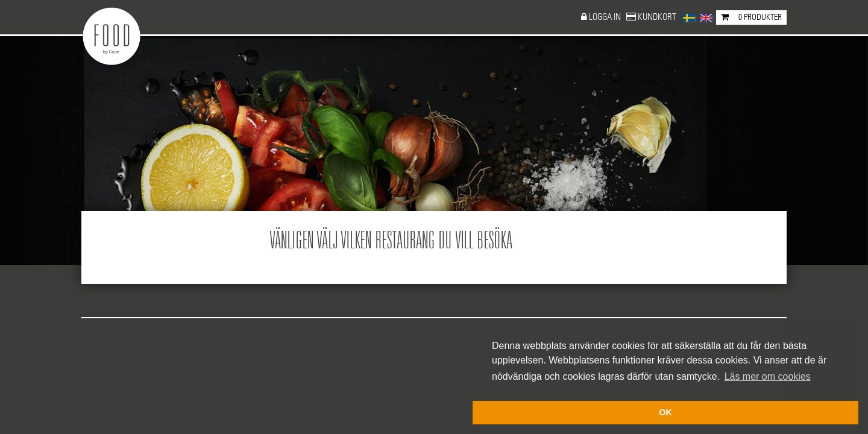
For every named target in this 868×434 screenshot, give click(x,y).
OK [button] (665, 412)
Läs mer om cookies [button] (768, 376)
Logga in (606, 17)
